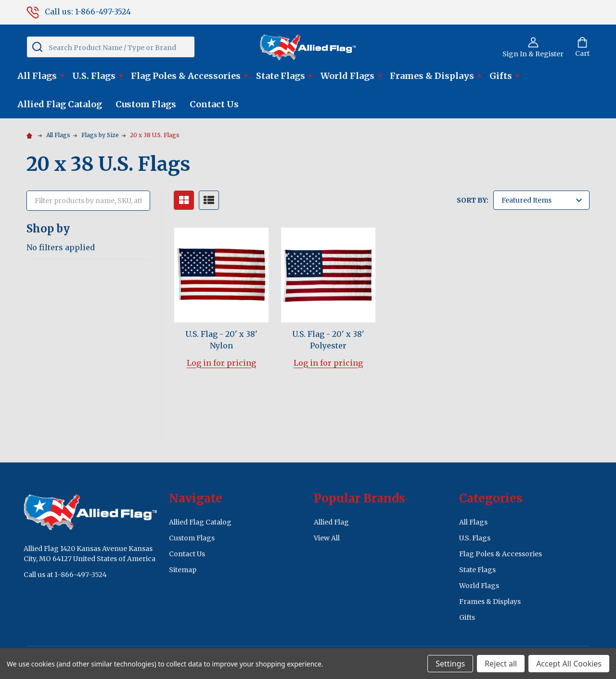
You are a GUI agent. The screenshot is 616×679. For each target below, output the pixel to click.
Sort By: (473, 200)
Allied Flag (331, 522)
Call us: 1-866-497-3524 (79, 12)
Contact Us (214, 104)
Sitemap (183, 570)
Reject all (501, 664)
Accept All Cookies (569, 664)
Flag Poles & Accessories (186, 76)
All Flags (37, 76)
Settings (450, 664)
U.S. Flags (94, 76)
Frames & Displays (432, 76)
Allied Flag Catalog (60, 104)
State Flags (281, 76)
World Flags (347, 76)
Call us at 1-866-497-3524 (65, 575)
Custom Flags (146, 104)
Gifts (501, 76)
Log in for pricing (221, 363)
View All (327, 538)
